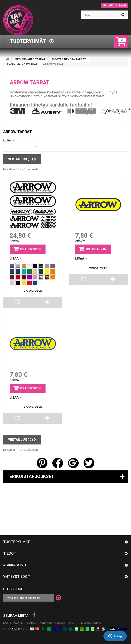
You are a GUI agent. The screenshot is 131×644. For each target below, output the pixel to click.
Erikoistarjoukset (32, 476)
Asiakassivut (16, 565)
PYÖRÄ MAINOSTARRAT (22, 65)
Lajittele (9, 140)
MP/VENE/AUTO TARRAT (30, 59)
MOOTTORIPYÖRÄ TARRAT (69, 59)
